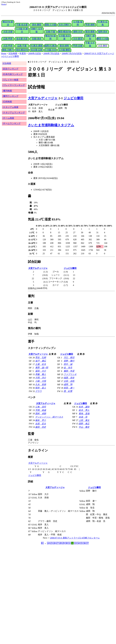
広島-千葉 (22, 46)
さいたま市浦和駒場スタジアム (51, 125)
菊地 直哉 (84, 414)
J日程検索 (7, 102)
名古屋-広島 (37, 50)
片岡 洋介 (41, 378)
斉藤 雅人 (41, 374)
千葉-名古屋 (22, 25)
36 (84, 543)
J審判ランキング (10, 96)
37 (87, 543)
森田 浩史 (41, 427)
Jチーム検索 (8, 118)
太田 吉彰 (69, 381)
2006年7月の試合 (51, 53)
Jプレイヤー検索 (10, 80)
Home (4, 4)
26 (54, 543)
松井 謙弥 (84, 407)
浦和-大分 (78, 32)
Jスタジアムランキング (14, 113)
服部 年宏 (69, 371)
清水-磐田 (37, 25)
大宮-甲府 (8, 46)
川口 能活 (69, 357)
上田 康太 (84, 420)
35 (81, 543)
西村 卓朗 (41, 414)
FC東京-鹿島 (37, 46)
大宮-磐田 (103, 46)
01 (42, 543)
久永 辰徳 (41, 384)
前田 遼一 (69, 388)
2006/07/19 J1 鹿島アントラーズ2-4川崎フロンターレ (75, 538)
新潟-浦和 (64, 46)
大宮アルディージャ (43, 98)
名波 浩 (83, 417)
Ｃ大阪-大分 (50, 50)
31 (69, 543)
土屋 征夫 (41, 364)
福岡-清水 (103, 32)
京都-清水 (37, 39)
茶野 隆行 (69, 361)
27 (57, 543)
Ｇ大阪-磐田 (64, 50)
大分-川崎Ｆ (64, 25)
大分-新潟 (78, 39)
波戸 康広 (41, 361)
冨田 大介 (41, 371)
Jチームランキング (12, 123)
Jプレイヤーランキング (14, 85)
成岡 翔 (68, 384)
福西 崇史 (69, 378)
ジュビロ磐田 (73, 98)
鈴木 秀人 (84, 410)
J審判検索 (7, 91)
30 (66, 543)
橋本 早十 (41, 420)
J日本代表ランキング (13, 74)
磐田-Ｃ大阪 (103, 39)
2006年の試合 (35, 53)
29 (63, 543)
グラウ (38, 391)
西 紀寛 (68, 391)
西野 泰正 (84, 424)
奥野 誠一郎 (42, 368)
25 (51, 543)
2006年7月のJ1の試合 (72, 53)
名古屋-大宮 (22, 39)
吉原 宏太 (41, 424)
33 (75, 543)
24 (48, 543)
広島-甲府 (8, 39)
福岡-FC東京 (50, 46)
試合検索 (13, 53)
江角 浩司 (41, 407)
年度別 (23, 53)
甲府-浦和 (90, 25)
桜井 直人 (41, 388)
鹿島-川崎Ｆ (8, 50)
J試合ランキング (10, 69)
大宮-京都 (8, 32)
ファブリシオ (70, 374)
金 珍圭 (68, 368)
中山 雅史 (84, 427)
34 (78, 543)
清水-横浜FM (22, 50)
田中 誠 (68, 364)
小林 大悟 (41, 381)
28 (60, 543)
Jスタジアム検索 (10, 107)
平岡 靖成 (41, 410)
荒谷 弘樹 (41, 357)
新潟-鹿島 (90, 32)
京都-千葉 (50, 32)
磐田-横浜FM (64, 32)
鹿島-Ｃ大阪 (50, 25)
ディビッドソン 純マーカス (49, 417)
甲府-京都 (78, 46)
